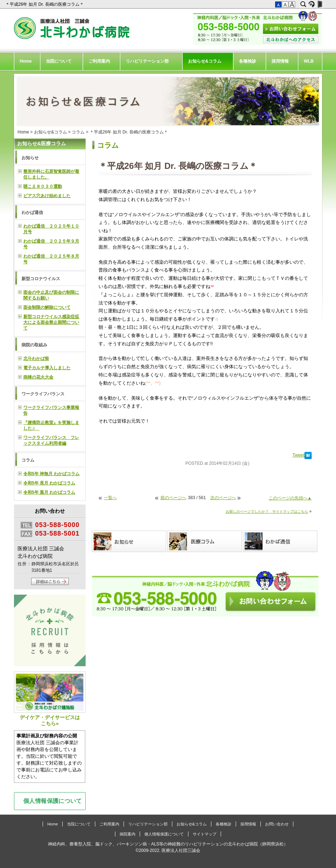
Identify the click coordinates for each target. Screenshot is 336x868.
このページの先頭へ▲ (290, 498)
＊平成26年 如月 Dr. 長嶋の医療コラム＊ (45, 4)
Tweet (298, 455)
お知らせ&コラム (205, 61)
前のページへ (173, 498)
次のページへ (223, 498)
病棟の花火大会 (38, 377)
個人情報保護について (53, 801)
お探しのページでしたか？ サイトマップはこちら (267, 511)
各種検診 (248, 61)
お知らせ (30, 158)
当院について (59, 61)
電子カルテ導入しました (47, 368)
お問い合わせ (277, 824)
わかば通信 (32, 213)
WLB (309, 61)
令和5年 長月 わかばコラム (49, 483)
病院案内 (128, 834)
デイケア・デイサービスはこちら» (50, 699)
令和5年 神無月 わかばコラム (51, 474)
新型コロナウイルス (41, 279)
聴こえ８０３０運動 (43, 186)
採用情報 (280, 61)
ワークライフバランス (43, 394)
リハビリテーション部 (147, 61)
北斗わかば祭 (36, 359)
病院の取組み (34, 345)
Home (26, 61)
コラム (78, 132)
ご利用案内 (99, 61)
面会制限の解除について (47, 307)
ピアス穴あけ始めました (47, 196)
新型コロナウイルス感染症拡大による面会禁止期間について (51, 322)
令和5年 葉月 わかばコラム (49, 492)
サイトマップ (205, 834)
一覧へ (110, 498)
